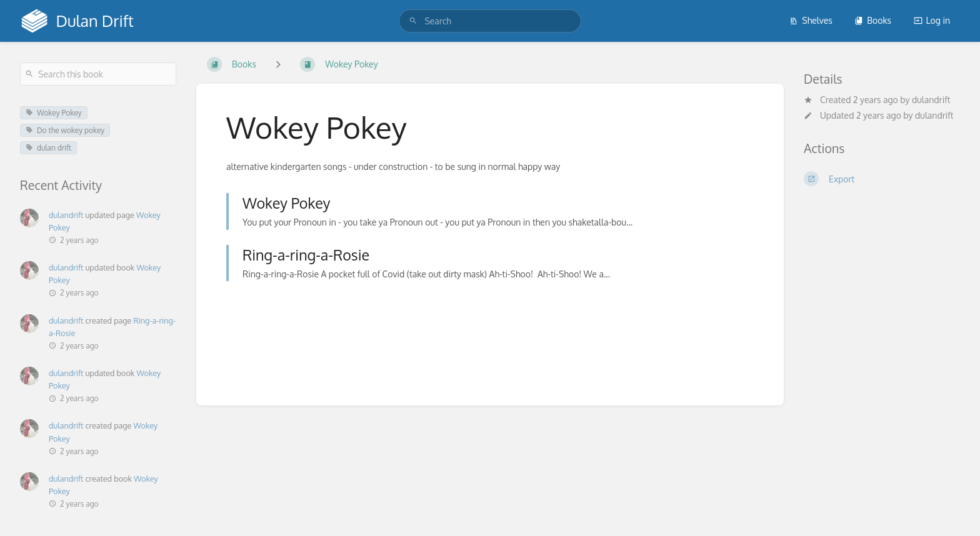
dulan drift (48, 148)
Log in (932, 20)
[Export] (882, 179)
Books (873, 20)
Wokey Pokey (54, 113)
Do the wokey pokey (65, 130)
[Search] (413, 21)
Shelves (811, 20)
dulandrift (931, 100)
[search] (490, 21)
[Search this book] (98, 74)
